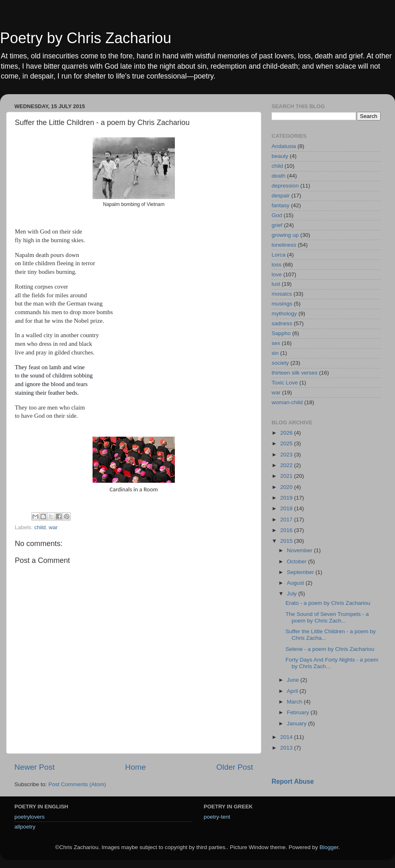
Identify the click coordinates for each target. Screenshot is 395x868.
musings (282, 304)
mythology (284, 314)
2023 (287, 455)
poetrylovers (30, 817)
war (53, 527)
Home (135, 767)
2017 (287, 520)
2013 (287, 748)
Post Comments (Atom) (77, 784)
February (299, 712)
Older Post (235, 767)
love (277, 274)
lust (276, 284)
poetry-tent (217, 817)
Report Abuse (293, 781)
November (300, 550)
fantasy (281, 205)
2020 (287, 487)
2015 (287, 541)
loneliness (284, 245)
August (296, 583)
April (293, 691)
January (297, 723)
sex (276, 343)
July (293, 594)
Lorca (279, 255)
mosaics (282, 294)
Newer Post (35, 767)
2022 (287, 465)
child (40, 527)
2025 (287, 443)
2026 (287, 433)
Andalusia (284, 146)
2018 (287, 508)
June (294, 680)
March (295, 702)
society (280, 363)
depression (285, 186)
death (279, 176)
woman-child (287, 402)
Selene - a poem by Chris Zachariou (330, 649)
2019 (287, 498)
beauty (280, 156)
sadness (282, 323)
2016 (287, 530)
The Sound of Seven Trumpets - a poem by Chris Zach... (327, 617)
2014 (287, 737)
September (301, 572)
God (277, 215)
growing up (285, 235)
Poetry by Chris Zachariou (86, 38)
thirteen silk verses (295, 373)
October (297, 561)
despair (281, 196)
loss (276, 265)
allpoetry (25, 827)
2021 (287, 476)
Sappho (281, 333)
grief (277, 225)
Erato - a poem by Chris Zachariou (328, 603)
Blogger (329, 847)
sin (275, 353)
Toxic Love (285, 383)
